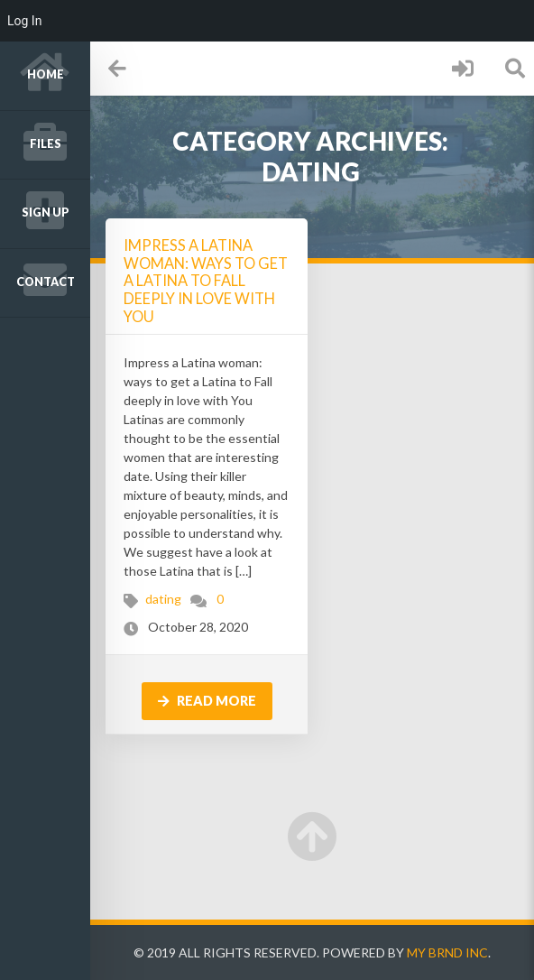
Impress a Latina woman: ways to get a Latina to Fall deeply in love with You (206, 281)
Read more (207, 701)
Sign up (46, 213)
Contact (46, 282)
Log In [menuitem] (24, 21)
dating (163, 599)
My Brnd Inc (447, 952)
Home (46, 74)
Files (46, 144)
